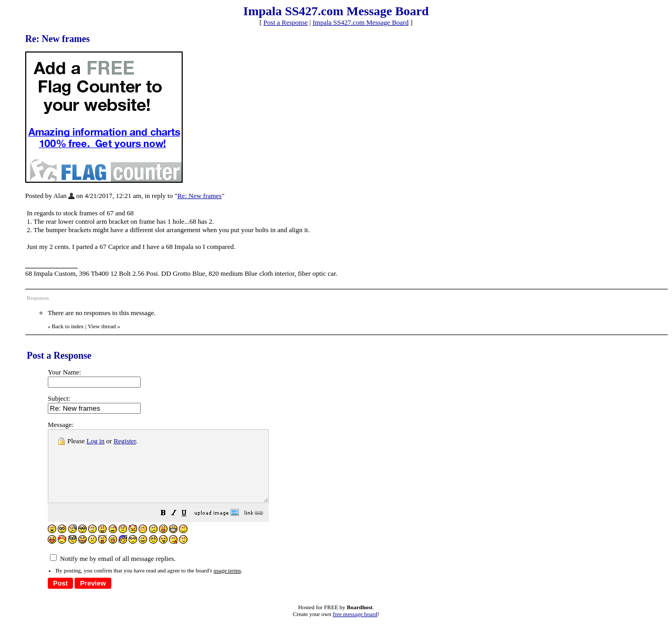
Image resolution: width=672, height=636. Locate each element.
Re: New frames (199, 196)
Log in (96, 441)
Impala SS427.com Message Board (360, 22)
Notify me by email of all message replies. (113, 573)
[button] (190, 529)
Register (125, 441)
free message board (355, 628)
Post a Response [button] (286, 22)
